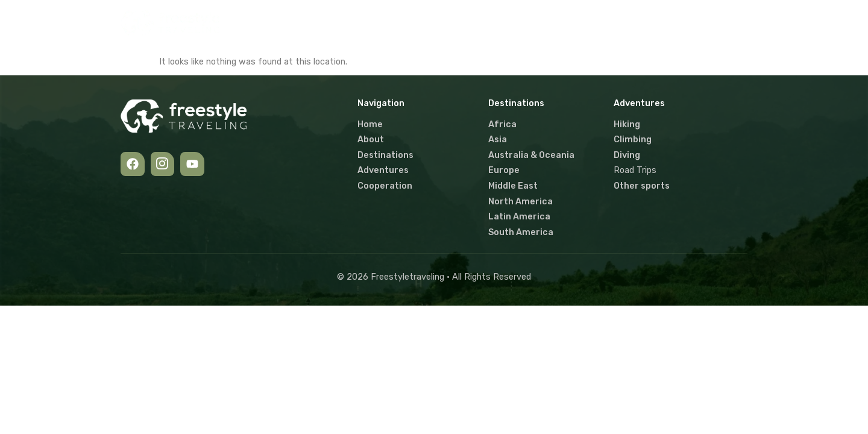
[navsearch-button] (731, 23)
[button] (440, 23)
